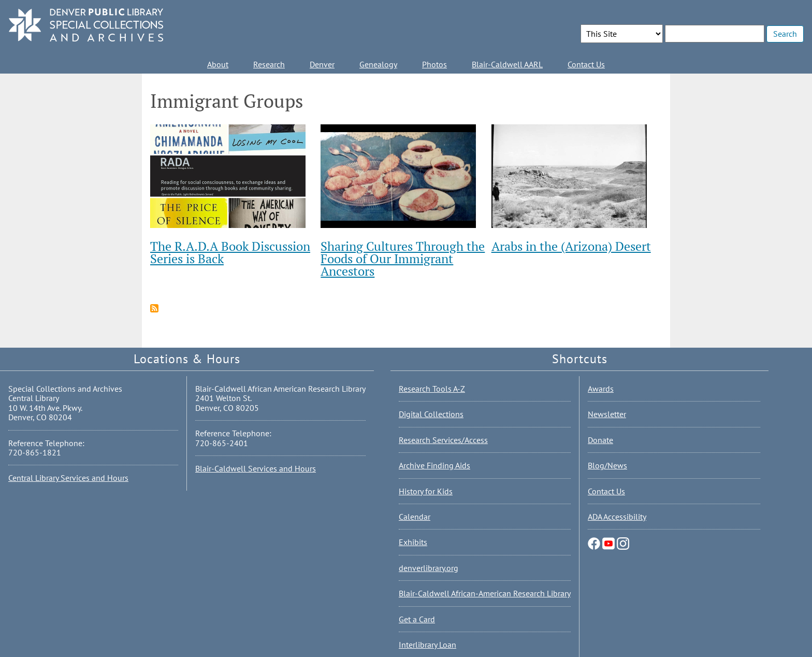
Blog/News (607, 465)
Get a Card (417, 619)
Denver (322, 64)
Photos (434, 64)
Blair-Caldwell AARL (507, 64)
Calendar (415, 517)
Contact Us (586, 64)
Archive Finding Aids (434, 465)
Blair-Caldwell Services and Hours (256, 468)
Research (269, 64)
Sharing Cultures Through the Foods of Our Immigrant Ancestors (403, 259)
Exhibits (413, 542)
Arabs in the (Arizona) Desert (571, 246)
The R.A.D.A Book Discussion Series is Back (230, 252)
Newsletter (607, 414)
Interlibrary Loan (427, 645)
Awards (601, 389)
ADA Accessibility (617, 517)
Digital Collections (431, 414)
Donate (600, 440)
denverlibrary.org (429, 568)
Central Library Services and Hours (68, 478)
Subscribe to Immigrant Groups (154, 308)
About (218, 64)
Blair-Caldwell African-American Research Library (485, 593)
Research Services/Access (443, 440)
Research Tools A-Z (432, 389)
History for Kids (426, 491)
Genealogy (378, 64)
